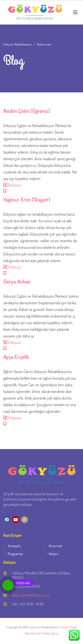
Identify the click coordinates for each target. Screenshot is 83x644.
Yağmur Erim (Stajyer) (27, 199)
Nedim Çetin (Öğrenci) (27, 111)
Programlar (15, 554)
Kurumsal (55, 546)
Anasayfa (14, 546)
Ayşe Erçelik (16, 357)
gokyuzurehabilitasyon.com (31, 595)
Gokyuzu (15, 185)
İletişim (54, 554)
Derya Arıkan (17, 281)
